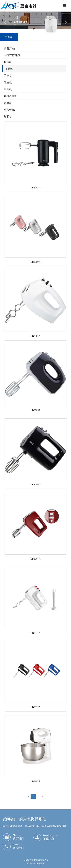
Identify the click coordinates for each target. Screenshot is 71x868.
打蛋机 (9, 69)
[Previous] (28, 797)
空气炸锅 (9, 110)
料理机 (8, 62)
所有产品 (9, 48)
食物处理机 (11, 96)
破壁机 (8, 82)
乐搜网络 (40, 863)
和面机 (8, 117)
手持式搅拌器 (12, 55)
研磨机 (8, 103)
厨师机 (8, 89)
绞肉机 (8, 76)
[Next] (43, 797)
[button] (5, 23)
